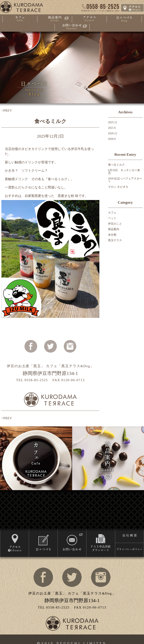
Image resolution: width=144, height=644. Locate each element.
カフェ (112, 213)
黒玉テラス (115, 240)
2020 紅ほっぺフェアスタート (125, 180)
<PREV (7, 111)
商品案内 (114, 229)
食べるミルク (50, 121)
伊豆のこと (115, 224)
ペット (112, 218)
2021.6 (112, 128)
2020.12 (113, 133)
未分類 (112, 235)
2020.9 (112, 139)
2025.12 (113, 122)
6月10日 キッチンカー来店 (124, 172)
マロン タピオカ (118, 187)
